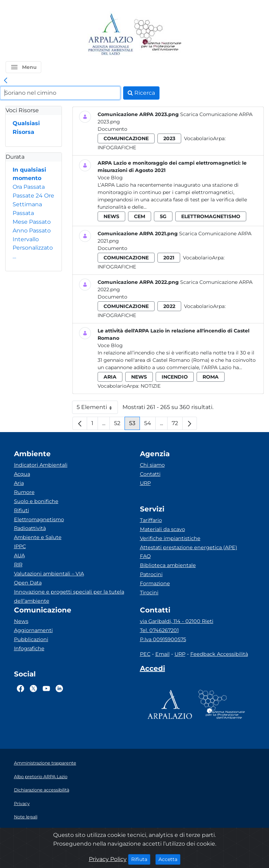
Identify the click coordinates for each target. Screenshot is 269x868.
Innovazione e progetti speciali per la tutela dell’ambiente (69, 596)
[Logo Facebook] (20, 688)
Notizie (151, 386)
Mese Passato (32, 222)
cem (140, 216)
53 (134, 425)
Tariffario (151, 520)
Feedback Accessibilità (219, 654)
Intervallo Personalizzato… (33, 248)
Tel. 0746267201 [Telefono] (159, 630)
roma (211, 377)
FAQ (145, 556)
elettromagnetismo (211, 216)
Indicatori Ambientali (41, 465)
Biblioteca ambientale (168, 565)
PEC (145, 654)
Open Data (28, 583)
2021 (169, 258)
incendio (175, 377)
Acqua (22, 474)
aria (110, 377)
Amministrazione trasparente (45, 763)
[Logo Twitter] (33, 688)
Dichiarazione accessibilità (42, 790)
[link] (6, 81)
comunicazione (126, 138)
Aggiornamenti (33, 630)
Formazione (155, 583)
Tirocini (149, 593)
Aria (19, 483)
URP (145, 483)
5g (163, 216)
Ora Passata (29, 187)
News (21, 621)
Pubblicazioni (31, 639)
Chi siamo (152, 465)
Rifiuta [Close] (141, 859)
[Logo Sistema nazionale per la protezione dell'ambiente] (158, 35)
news (111, 216)
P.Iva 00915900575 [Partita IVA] (163, 639)
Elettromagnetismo (39, 519)
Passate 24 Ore (33, 196)
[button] (23, 67)
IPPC (20, 546)
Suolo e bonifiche (36, 501)
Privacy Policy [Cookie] (108, 859)
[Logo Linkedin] (59, 688)
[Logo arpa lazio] (110, 35)
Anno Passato (32, 231)
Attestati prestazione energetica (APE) (189, 547)
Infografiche (117, 148)
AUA (19, 555)
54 (150, 425)
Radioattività (30, 528)
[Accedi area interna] (153, 670)
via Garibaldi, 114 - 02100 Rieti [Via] (177, 621)
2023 (169, 138)
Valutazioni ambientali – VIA (49, 574)
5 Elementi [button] (97, 409)
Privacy (22, 804)
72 (177, 425)
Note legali (26, 817)
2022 (169, 306)
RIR (18, 565)
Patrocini (151, 574)
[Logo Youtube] (46, 688)
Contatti (150, 474)
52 (119, 425)
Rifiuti (22, 510)
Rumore (24, 492)
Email (162, 654)
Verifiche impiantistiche (170, 538)
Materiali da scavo (162, 529)
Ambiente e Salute (38, 537)
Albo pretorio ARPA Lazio (41, 777)
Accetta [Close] (169, 859)
